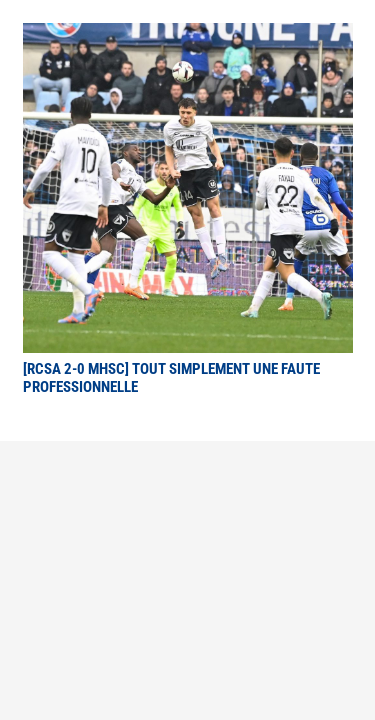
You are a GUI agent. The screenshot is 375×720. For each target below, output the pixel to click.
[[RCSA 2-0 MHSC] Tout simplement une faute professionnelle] (188, 37)
